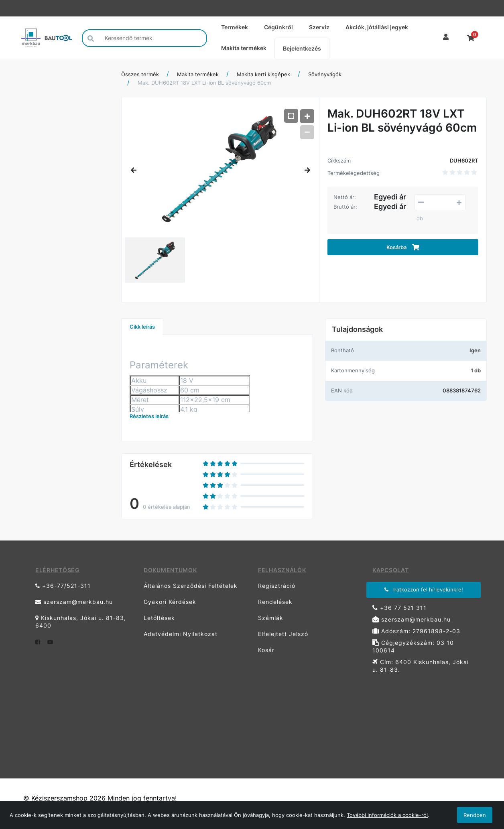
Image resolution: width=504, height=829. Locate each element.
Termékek (235, 27)
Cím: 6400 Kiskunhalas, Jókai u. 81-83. (421, 666)
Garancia (449, 8)
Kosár (266, 650)
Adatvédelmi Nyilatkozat (181, 634)
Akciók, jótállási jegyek (377, 27)
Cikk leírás (142, 327)
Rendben (475, 815)
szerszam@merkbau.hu (112, 8)
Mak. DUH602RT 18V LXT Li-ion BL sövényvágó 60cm (204, 83)
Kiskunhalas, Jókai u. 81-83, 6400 (81, 622)
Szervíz (319, 27)
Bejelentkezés (302, 48)
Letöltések (159, 618)
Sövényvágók (325, 74)
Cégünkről (278, 27)
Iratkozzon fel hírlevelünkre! (424, 589)
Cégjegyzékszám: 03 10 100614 (413, 646)
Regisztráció (277, 586)
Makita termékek (244, 48)
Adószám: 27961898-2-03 (416, 631)
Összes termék (140, 74)
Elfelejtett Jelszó (283, 634)
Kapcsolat (476, 8)
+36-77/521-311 (45, 8)
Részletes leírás (149, 416)
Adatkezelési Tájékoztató (393, 8)
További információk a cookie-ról (387, 815)
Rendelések (275, 602)
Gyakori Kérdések (170, 602)
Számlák (271, 618)
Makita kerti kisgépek (263, 74)
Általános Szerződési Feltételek (191, 586)
